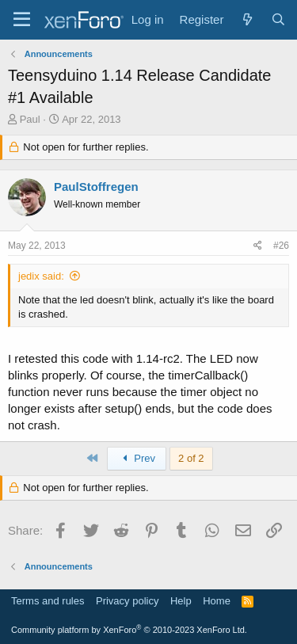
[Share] (258, 246)
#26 (281, 246)
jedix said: (41, 276)
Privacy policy (127, 601)
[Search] (278, 19)
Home (217, 601)
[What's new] (247, 19)
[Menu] (22, 20)
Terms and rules (48, 601)
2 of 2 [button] (191, 458)
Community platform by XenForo (129, 630)
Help (181, 601)
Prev (137, 458)
